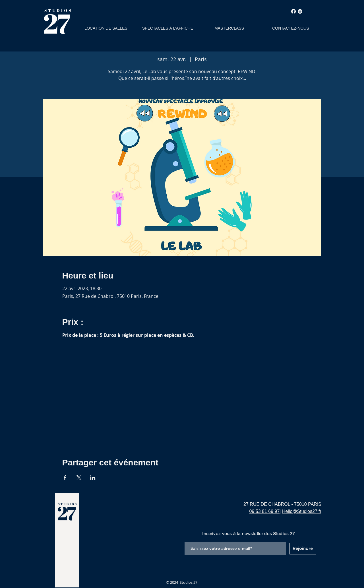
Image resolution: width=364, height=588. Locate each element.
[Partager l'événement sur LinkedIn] (93, 478)
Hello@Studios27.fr (302, 511)
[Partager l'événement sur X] (79, 478)
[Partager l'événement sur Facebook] (65, 478)
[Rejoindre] (303, 549)
